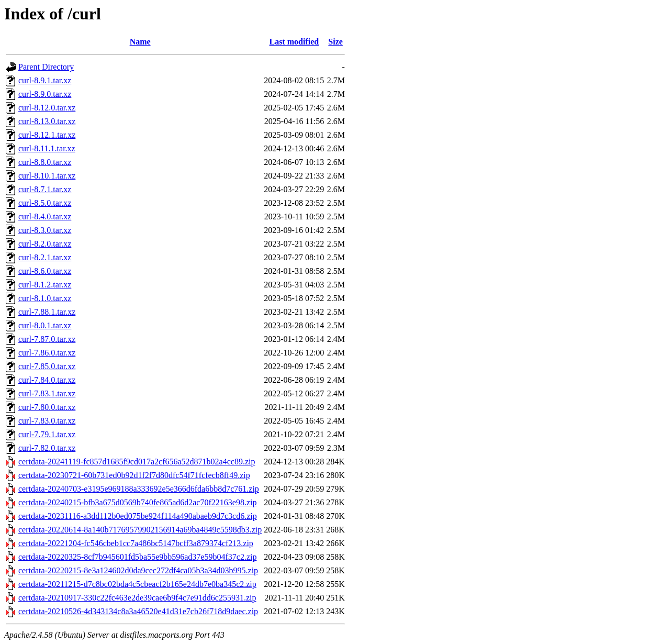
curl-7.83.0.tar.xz (47, 421)
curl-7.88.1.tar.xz (47, 312)
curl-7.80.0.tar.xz (47, 407)
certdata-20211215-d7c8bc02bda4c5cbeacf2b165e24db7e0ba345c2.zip (137, 584)
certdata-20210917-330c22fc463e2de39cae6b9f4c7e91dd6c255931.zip (137, 598)
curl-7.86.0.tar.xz (47, 353)
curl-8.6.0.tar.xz (45, 271)
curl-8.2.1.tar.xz (45, 257)
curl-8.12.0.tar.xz (47, 108)
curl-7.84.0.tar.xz (47, 380)
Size (335, 42)
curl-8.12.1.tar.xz (47, 135)
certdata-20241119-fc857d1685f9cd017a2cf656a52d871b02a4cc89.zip (137, 462)
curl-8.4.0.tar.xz (45, 216)
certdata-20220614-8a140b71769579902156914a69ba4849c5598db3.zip (140, 530)
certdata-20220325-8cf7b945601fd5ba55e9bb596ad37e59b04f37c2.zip (137, 557)
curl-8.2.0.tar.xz (45, 244)
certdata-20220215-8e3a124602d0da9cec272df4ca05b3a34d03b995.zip (138, 570)
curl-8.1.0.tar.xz (45, 298)
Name (140, 42)
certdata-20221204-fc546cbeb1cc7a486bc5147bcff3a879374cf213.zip (136, 543)
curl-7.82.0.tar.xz (47, 448)
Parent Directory (46, 67)
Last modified (294, 42)
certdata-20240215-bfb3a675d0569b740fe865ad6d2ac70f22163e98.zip (137, 502)
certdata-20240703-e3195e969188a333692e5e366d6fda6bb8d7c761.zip (139, 489)
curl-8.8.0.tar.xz (45, 162)
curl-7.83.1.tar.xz (47, 393)
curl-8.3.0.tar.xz (45, 230)
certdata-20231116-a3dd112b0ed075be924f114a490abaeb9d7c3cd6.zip (138, 516)
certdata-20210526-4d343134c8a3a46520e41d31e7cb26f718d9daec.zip (138, 611)
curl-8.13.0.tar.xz (47, 121)
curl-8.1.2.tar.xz (45, 285)
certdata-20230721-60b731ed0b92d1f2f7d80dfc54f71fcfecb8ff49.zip (134, 475)
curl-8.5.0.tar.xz (45, 203)
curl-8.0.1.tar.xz (45, 325)
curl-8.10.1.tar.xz (47, 176)
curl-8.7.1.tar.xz (45, 189)
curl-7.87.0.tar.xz (47, 339)
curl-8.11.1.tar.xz (47, 148)
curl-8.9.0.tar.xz (45, 94)
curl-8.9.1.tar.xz (45, 80)
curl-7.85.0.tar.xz (47, 366)
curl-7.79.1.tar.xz (47, 434)
